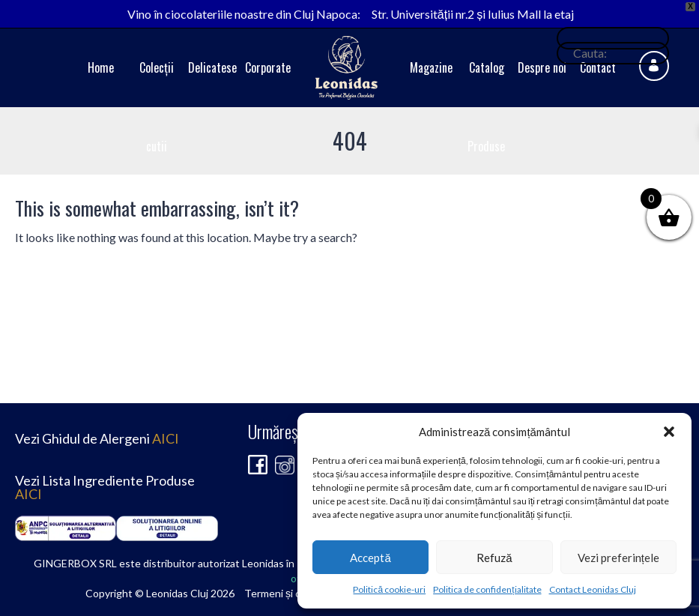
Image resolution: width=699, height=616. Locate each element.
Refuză (494, 558)
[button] (669, 432)
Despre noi (542, 67)
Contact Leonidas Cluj (593, 589)
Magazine (431, 67)
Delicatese (212, 67)
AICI (166, 438)
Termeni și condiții (286, 593)
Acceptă (370, 558)
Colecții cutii (157, 107)
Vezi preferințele (618, 558)
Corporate (268, 67)
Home (101, 67)
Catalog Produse (486, 107)
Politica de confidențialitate (487, 589)
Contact (598, 67)
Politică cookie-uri (389, 589)
